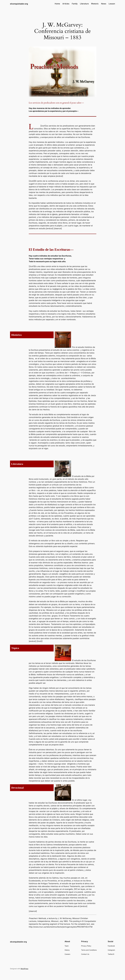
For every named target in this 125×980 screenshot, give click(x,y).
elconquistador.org (19, 4)
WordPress (24, 969)
